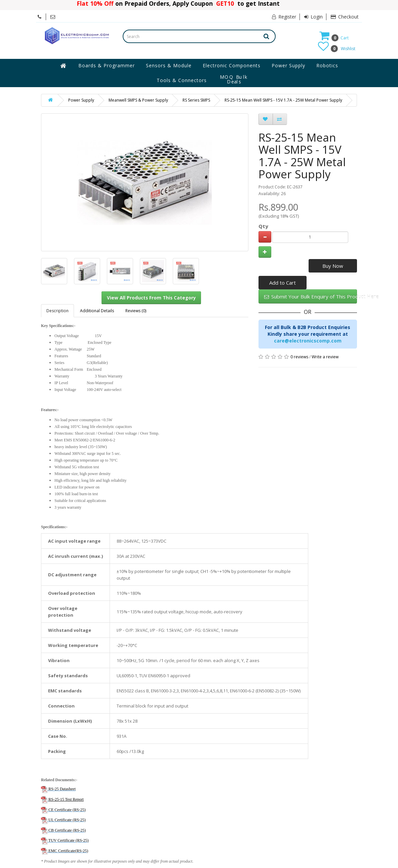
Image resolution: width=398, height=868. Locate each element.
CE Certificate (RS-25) (67, 810)
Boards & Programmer (107, 65)
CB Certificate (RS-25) (67, 830)
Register (284, 17)
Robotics (327, 65)
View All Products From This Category (151, 298)
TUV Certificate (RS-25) (69, 840)
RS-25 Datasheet (62, 789)
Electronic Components (232, 65)
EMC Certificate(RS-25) (68, 851)
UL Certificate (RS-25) (67, 820)
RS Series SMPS (196, 100)
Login (313, 17)
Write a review (325, 357)
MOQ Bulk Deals (234, 79)
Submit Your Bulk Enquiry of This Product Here (311, 296)
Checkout (345, 17)
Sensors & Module (169, 65)
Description (57, 311)
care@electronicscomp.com (308, 341)
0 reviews (299, 357)
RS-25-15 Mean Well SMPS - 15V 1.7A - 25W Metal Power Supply (283, 100)
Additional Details (97, 311)
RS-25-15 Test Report (66, 799)
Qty (263, 226)
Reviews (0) (136, 311)
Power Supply (288, 65)
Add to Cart (283, 283)
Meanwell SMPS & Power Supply (138, 100)
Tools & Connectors (182, 80)
